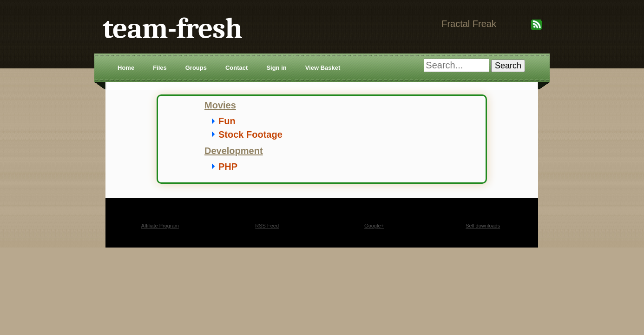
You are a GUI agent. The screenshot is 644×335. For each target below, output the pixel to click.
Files (160, 68)
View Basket (323, 68)
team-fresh (172, 29)
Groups (196, 68)
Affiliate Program (160, 226)
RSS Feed (267, 226)
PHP (228, 167)
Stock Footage (250, 134)
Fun (227, 121)
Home (126, 68)
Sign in (276, 68)
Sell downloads (483, 226)
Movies (220, 105)
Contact (237, 68)
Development (234, 151)
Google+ (374, 226)
